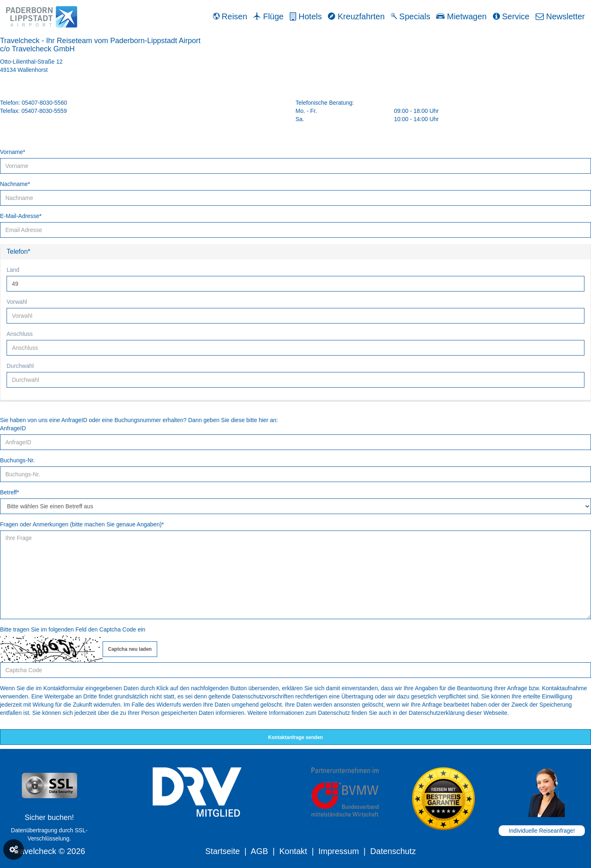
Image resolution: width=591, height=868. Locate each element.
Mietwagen (461, 16)
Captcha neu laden (130, 649)
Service (511, 16)
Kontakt (293, 851)
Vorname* (13, 152)
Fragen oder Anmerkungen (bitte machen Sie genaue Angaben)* (82, 524)
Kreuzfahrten (356, 16)
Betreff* (9, 492)
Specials (410, 16)
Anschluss (20, 334)
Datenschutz (393, 851)
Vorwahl (17, 302)
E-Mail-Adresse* (21, 216)
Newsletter (560, 16)
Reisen (230, 16)
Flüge (268, 16)
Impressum (339, 851)
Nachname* (15, 184)
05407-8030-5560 (45, 103)
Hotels (306, 16)
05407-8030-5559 (44, 111)
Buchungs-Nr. (17, 460)
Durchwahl (20, 366)
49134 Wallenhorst (24, 70)
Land (13, 270)
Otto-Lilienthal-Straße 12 (31, 62)
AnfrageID (13, 428)
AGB (259, 851)
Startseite (222, 851)
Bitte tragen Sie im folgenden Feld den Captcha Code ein (73, 629)
